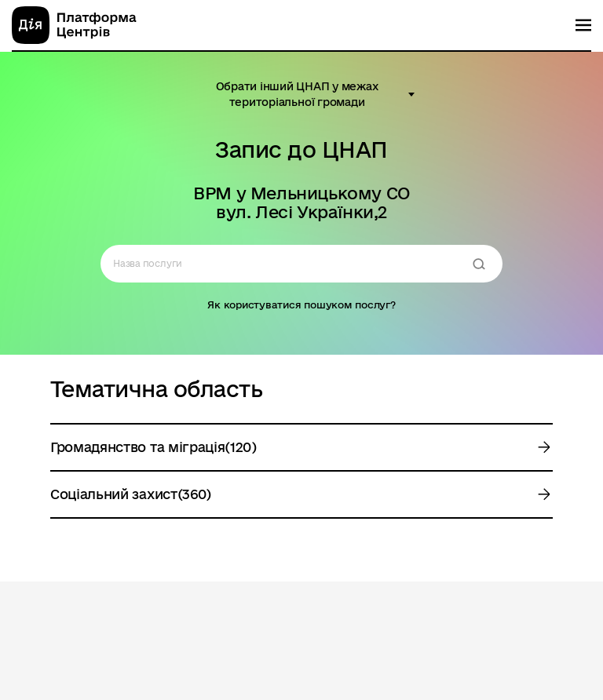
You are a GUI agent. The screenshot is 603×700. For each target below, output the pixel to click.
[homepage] (74, 25)
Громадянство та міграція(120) (153, 447)
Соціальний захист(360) (131, 494)
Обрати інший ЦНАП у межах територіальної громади (297, 94)
